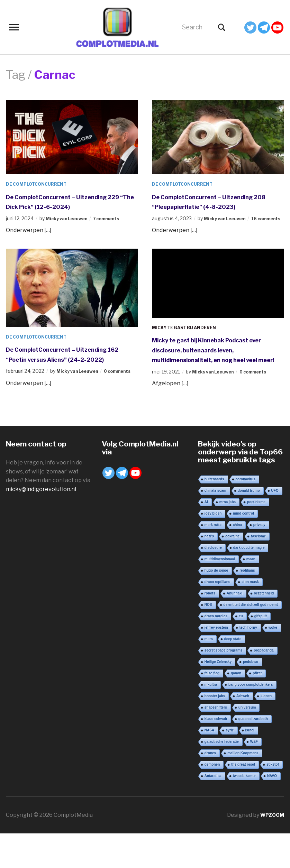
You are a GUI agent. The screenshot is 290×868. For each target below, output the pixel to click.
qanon (236, 708)
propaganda (264, 685)
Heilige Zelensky (218, 696)
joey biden (213, 548)
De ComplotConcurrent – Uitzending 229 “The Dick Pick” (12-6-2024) (72, 206)
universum (247, 742)
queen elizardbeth (253, 753)
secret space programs (224, 685)
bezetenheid (264, 628)
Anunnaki (235, 628)
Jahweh (243, 731)
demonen (212, 799)
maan (251, 594)
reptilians (247, 605)
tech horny (248, 662)
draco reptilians (217, 616)
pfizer (257, 708)
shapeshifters (216, 742)
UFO (275, 525)
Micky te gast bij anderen (189, 345)
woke (273, 662)
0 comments (262, 399)
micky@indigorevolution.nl (41, 524)
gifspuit (261, 651)
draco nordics (216, 651)
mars (209, 673)
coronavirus (246, 514)
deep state (233, 673)
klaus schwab (216, 753)
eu (241, 651)
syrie (230, 765)
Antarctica (213, 810)
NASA (209, 765)
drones (210, 788)
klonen (266, 731)
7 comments (115, 228)
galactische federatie (222, 776)
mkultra (211, 719)
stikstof (273, 799)
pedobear (251, 696)
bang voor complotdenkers (251, 719)
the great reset (243, 799)
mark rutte (213, 559)
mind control (243, 548)
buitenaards (214, 514)
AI (206, 537)
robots (210, 628)
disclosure (213, 582)
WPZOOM (271, 849)
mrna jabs (228, 537)
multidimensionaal (220, 594)
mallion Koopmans (243, 788)
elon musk (250, 616)
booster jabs (215, 731)
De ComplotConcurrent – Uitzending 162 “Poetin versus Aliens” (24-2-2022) (62, 376)
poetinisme (256, 537)
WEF (254, 776)
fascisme (258, 571)
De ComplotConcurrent (40, 184)
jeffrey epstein (216, 662)
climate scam (215, 525)
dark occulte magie (249, 582)
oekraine (232, 571)
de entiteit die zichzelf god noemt (251, 639)
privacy (259, 559)
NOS (208, 639)
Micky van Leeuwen (70, 228)
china (237, 559)
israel (250, 765)
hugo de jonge (216, 605)
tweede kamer (244, 810)
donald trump (249, 525)
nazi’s (209, 571)
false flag (212, 708)
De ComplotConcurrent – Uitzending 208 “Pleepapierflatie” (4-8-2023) (215, 206)
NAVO (272, 810)
